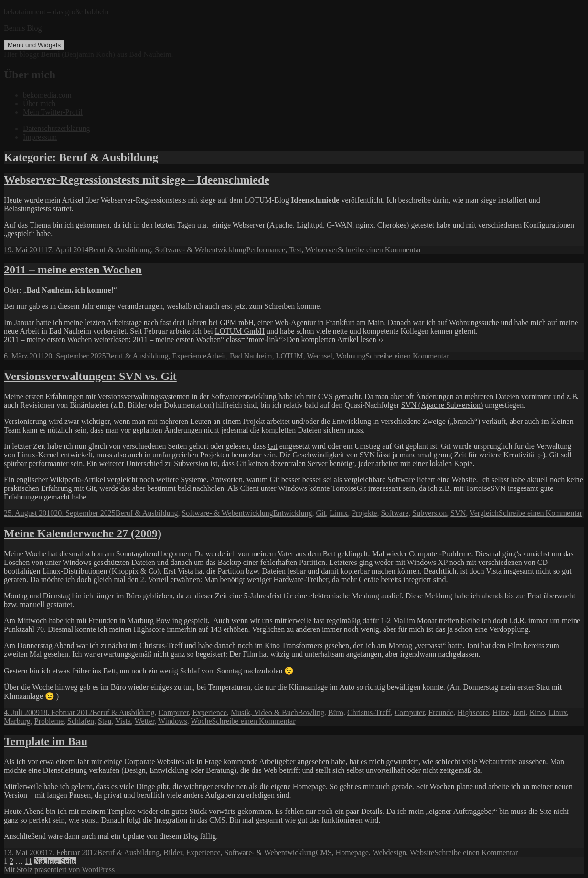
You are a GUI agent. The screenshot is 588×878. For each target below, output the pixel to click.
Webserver (321, 250)
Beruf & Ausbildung (120, 250)
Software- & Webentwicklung (200, 250)
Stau (105, 721)
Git (272, 446)
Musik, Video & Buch (264, 712)
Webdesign (390, 852)
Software (395, 513)
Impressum (40, 137)
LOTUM (290, 356)
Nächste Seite (55, 861)
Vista (123, 721)
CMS (324, 852)
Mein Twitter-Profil (53, 112)
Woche (201, 721)
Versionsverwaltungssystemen (144, 396)
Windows (173, 721)
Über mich (39, 103)
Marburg (17, 721)
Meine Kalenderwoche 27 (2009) (83, 533)
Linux (339, 513)
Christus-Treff (369, 712)
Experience (189, 356)
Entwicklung (293, 513)
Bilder (173, 852)
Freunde (441, 712)
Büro (336, 712)
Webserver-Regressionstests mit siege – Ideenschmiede (137, 180)
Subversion (429, 513)
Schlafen (81, 721)
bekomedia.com (47, 95)
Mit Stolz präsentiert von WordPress (59, 870)
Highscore (473, 712)
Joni (519, 712)
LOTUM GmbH (240, 331)
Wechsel (320, 356)
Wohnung (351, 356)
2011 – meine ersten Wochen (73, 270)
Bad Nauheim (251, 356)
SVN (458, 513)
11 (28, 861)
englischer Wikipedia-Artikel (61, 480)
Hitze (501, 712)
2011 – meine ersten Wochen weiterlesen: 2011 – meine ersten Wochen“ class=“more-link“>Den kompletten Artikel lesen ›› (193, 340)
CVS (326, 396)
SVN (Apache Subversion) (442, 405)
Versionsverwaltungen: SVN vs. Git (90, 376)
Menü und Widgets (34, 45)
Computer (174, 712)
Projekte (364, 513)
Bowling (311, 712)
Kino (537, 712)
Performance (266, 250)
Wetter (145, 721)
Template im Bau (46, 741)
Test (295, 250)
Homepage (352, 852)
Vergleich (484, 513)
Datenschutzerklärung (56, 128)
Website (422, 852)
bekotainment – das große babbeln (56, 12)
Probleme (49, 721)
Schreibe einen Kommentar (380, 250)
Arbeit (216, 356)
